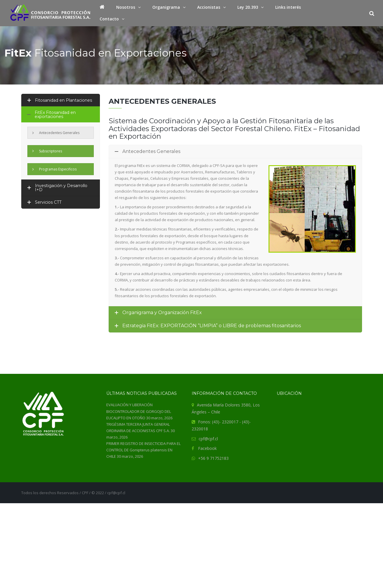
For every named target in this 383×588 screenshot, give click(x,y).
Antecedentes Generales (56, 133)
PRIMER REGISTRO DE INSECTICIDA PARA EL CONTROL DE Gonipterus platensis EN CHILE (143, 450)
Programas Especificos (54, 169)
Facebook (207, 448)
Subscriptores (47, 151)
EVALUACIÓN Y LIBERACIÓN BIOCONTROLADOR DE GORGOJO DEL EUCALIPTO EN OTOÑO (139, 411)
